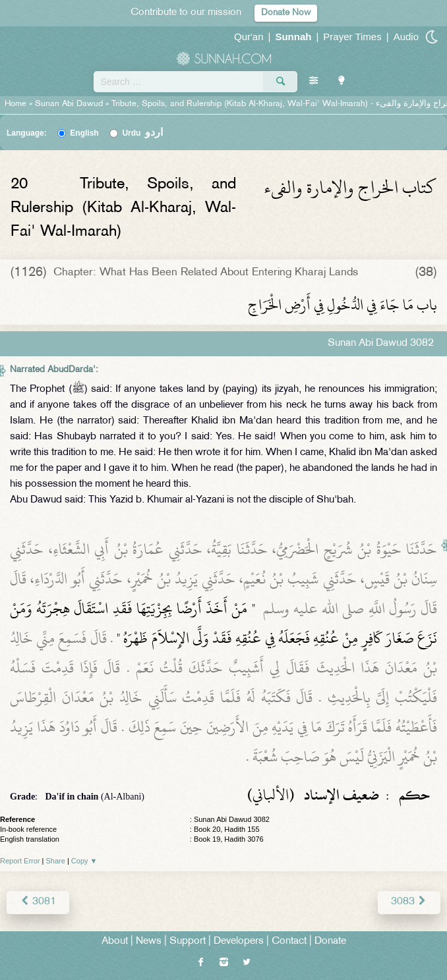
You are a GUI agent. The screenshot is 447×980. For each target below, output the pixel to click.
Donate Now (286, 13)
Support (188, 941)
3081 (38, 902)
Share (56, 861)
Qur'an (249, 37)
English (84, 133)
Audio (406, 37)
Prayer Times (352, 37)
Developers (239, 941)
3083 (409, 902)
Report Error (20, 861)
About (115, 941)
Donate (330, 941)
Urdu (142, 133)
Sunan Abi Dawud (69, 104)
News (149, 941)
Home (15, 104)
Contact (289, 941)
